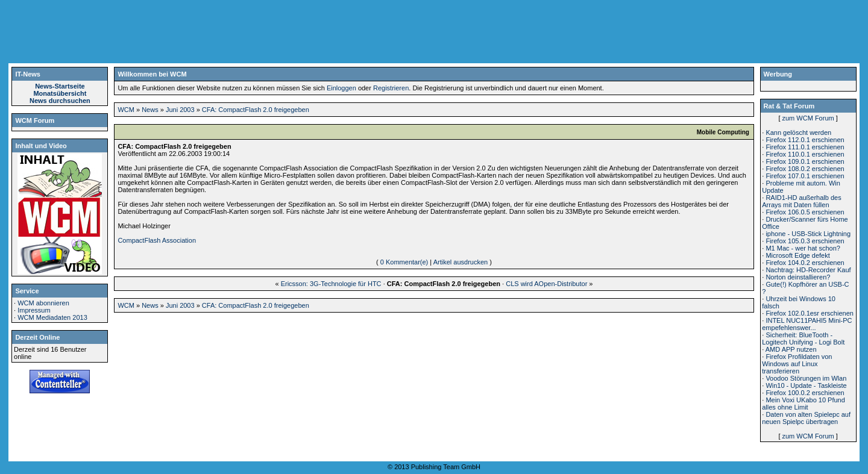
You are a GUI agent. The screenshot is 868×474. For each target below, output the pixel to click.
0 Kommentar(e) (404, 262)
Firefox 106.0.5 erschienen (805, 212)
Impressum (34, 310)
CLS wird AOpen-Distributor (546, 284)
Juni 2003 (180, 110)
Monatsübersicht (60, 93)
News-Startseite (60, 86)
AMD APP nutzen (791, 349)
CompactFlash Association (157, 240)
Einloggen (341, 88)
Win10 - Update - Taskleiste (806, 385)
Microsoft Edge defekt (797, 255)
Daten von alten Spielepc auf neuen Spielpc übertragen (806, 418)
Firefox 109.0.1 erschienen (805, 161)
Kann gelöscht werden (798, 133)
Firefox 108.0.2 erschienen (805, 169)
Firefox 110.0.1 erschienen (805, 154)
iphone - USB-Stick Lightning (808, 234)
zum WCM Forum (808, 118)
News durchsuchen (60, 101)
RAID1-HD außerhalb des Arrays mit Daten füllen (801, 201)
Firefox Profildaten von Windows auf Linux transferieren (797, 364)
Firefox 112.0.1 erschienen (805, 140)
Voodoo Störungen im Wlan (806, 378)
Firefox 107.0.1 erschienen (805, 176)
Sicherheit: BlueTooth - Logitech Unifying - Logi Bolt (803, 338)
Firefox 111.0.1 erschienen (805, 147)
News (150, 110)
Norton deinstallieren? (798, 277)
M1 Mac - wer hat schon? (803, 248)
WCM (126, 110)
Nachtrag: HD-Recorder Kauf (808, 270)
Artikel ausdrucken (461, 262)
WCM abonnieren (43, 303)
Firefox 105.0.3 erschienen (805, 241)
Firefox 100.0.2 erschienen (805, 393)
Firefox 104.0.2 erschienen (805, 263)
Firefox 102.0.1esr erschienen (810, 313)
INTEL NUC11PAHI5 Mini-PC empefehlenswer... (807, 324)
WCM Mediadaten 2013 (52, 317)
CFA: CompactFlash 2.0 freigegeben (256, 110)
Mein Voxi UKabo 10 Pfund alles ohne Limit (804, 404)
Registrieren (391, 88)
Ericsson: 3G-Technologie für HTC (331, 284)
